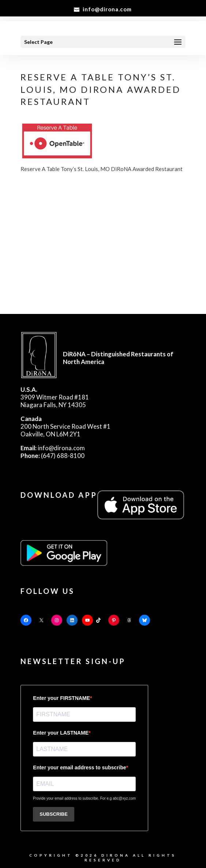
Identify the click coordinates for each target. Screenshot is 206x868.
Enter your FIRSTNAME (61, 698)
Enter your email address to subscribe (79, 767)
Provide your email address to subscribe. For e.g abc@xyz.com (84, 798)
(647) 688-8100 (53, 456)
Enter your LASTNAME (61, 733)
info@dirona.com (53, 448)
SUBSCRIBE (54, 814)
